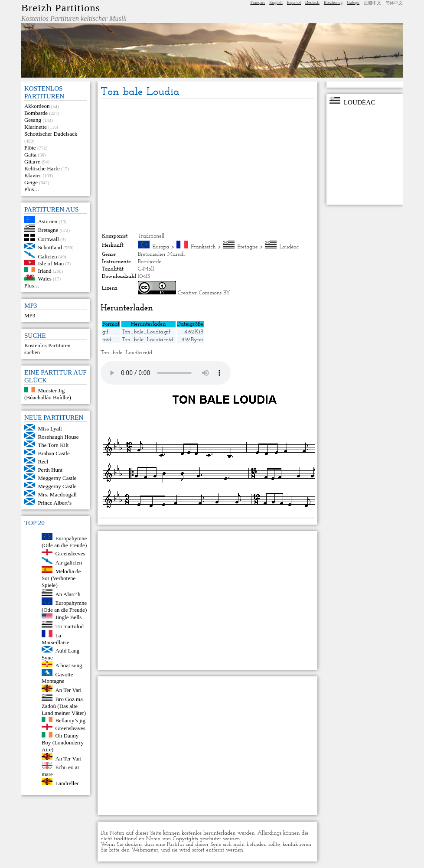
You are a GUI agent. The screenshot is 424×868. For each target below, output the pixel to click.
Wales (44, 279)
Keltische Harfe (42, 168)
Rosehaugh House (58, 437)
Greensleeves (70, 553)
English (276, 2)
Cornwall (48, 239)
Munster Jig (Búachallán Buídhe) (48, 394)
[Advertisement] (207, 166)
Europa (161, 247)
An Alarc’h (68, 594)
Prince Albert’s (55, 503)
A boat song (68, 665)
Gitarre (32, 162)
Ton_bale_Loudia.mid (148, 340)
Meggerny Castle (57, 478)
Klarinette (36, 127)
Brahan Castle (54, 453)
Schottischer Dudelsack (51, 134)
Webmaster (145, 850)
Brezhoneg (333, 2)
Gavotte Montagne (57, 677)
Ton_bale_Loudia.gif (146, 332)
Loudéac (289, 247)
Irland (44, 270)
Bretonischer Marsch (161, 254)
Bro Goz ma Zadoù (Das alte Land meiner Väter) (64, 706)
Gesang (33, 120)
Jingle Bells (68, 617)
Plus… (32, 189)
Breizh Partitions (61, 8)
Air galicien (68, 562)
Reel (43, 462)
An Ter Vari (68, 690)
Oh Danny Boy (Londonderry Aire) (63, 742)
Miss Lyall (50, 429)
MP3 (30, 315)
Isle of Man (51, 263)
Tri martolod (69, 626)
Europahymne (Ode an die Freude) (64, 542)
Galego (353, 2)
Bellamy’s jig (70, 720)
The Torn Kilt (53, 445)
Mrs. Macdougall (57, 494)
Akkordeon (37, 106)
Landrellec (67, 783)
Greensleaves (70, 728)
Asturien (47, 221)
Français (258, 2)
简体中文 (394, 3)
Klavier (33, 175)
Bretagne (48, 230)
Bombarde (36, 113)
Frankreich (203, 247)
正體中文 (372, 3)
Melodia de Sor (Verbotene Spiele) (61, 578)
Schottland (50, 247)
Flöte (30, 148)
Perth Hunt (50, 470)
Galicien (47, 256)
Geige (31, 182)
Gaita (30, 155)
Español (294, 2)
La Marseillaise (55, 639)
